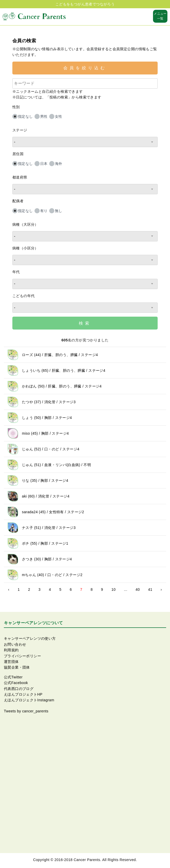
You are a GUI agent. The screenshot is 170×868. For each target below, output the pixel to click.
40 (138, 589)
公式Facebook (16, 683)
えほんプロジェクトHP (23, 694)
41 (150, 589)
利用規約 (11, 650)
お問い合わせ (15, 644)
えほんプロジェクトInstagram (29, 700)
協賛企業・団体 (17, 667)
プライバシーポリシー (22, 656)
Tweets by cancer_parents (26, 711)
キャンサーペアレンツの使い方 (30, 638)
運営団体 (11, 662)
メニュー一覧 (160, 16)
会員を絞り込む (85, 68)
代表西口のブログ (19, 689)
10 (114, 589)
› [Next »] (161, 589)
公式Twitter (13, 677)
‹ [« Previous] (9, 589)
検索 (85, 323)
